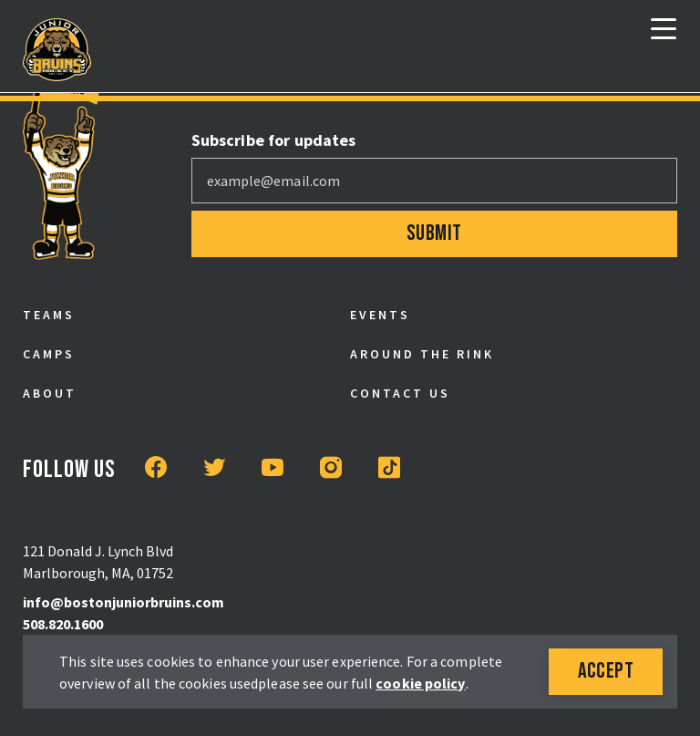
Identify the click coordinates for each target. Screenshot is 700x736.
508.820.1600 (63, 624)
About (50, 393)
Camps (49, 354)
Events (380, 315)
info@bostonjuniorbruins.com (124, 602)
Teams (49, 315)
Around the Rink (422, 354)
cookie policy (420, 683)
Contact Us (400, 393)
